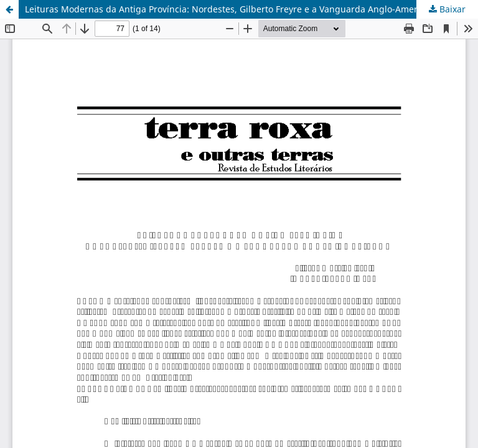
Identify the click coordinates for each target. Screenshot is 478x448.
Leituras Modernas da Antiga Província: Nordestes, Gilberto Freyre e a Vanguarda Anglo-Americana (232, 9)
